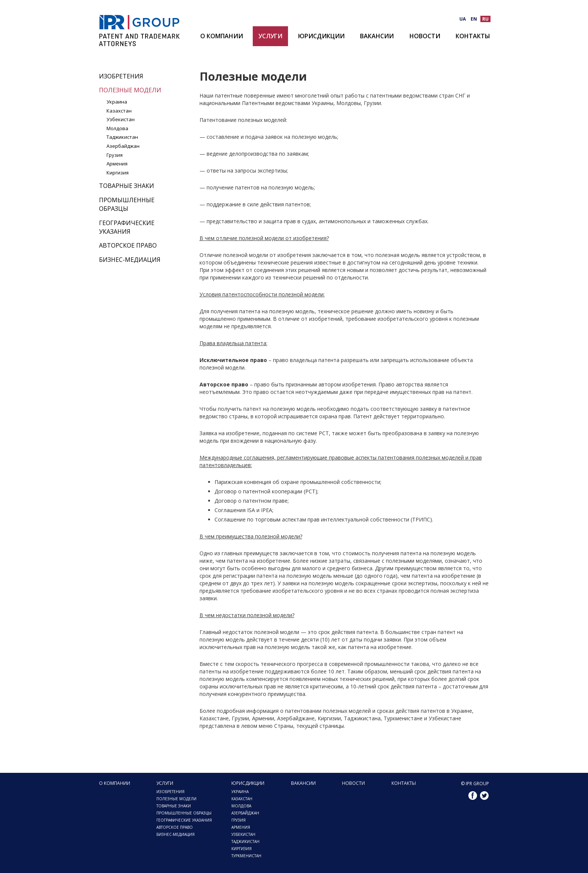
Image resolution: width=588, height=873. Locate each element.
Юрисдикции (321, 36)
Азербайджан (123, 146)
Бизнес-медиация (130, 260)
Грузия (115, 155)
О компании (222, 36)
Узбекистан (121, 119)
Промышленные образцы (127, 204)
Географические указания (127, 227)
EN (474, 19)
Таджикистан (122, 137)
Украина (117, 102)
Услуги (270, 36)
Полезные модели (130, 90)
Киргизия (118, 173)
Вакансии (377, 36)
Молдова (117, 128)
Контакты (473, 36)
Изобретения (121, 76)
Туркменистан (246, 856)
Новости (425, 36)
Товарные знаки (127, 186)
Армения (117, 164)
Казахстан (119, 111)
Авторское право (128, 245)
